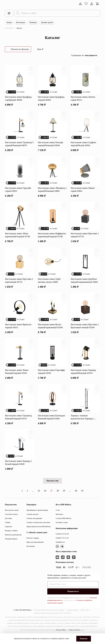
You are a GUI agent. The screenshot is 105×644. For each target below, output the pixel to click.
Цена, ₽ (40, 49)
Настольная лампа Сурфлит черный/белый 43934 (83, 146)
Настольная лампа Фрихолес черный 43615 (18, 331)
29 (64, 498)
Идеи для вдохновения (35, 549)
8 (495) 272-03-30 (62, 541)
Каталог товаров (33, 545)
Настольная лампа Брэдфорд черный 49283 (51, 99)
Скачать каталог (33, 521)
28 (58, 498)
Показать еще (52, 488)
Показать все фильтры (20, 49)
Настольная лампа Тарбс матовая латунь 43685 (49, 284)
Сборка (8, 529)
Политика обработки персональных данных (49, 617)
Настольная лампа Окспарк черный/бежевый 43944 (51, 146)
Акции (9, 22)
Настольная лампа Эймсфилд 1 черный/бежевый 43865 (52, 192)
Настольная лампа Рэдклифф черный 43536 (51, 377)
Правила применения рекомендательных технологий (52, 620)
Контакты (59, 521)
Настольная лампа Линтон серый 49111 (83, 99)
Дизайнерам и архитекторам (37, 517)
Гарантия (8, 534)
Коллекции (21, 22)
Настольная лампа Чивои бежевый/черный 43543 (17, 377)
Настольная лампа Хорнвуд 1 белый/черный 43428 (19, 470)
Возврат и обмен (11, 538)
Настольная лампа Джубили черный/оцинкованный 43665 (84, 284)
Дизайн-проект (47, 22)
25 (39, 498)
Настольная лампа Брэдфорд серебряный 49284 (18, 99)
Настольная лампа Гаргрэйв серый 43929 (18, 192)
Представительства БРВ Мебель (39, 534)
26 (45, 498)
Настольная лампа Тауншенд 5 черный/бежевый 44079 (19, 146)
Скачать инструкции (34, 525)
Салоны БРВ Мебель (64, 525)
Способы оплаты (11, 521)
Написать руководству (13, 542)
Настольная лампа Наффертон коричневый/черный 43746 (52, 238)
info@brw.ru (60, 549)
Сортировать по (84, 55)
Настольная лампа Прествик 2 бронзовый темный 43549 (85, 331)
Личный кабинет (11, 546)
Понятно (84, 639)
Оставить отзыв (62, 529)
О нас (58, 517)
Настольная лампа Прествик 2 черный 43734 (85, 238)
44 (76, 498)
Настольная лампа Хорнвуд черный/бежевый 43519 (83, 377)
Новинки (33, 22)
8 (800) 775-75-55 (62, 545)
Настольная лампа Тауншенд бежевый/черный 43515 (18, 423)
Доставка (8, 525)
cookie (67, 639)
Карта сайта (85, 617)
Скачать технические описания (38, 529)
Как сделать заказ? (12, 517)
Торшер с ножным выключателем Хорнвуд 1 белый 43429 (83, 424)
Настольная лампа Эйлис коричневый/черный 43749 (17, 238)
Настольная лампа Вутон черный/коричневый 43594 (50, 331)
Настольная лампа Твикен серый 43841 (83, 192)
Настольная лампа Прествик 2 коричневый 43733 (19, 284)
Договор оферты (73, 617)
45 (82, 498)
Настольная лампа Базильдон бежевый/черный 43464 (51, 423)
